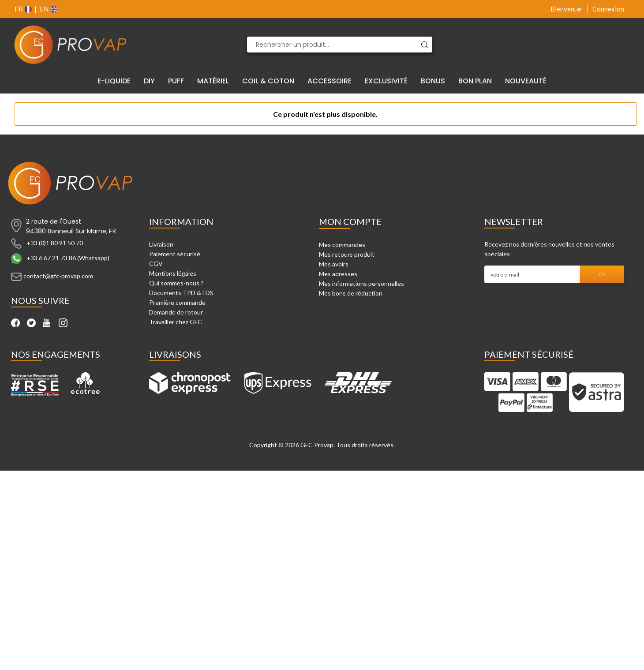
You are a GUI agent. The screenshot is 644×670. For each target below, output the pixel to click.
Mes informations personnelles (361, 283)
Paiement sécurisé (175, 254)
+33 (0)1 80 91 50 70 (55, 243)
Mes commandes (342, 245)
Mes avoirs (334, 264)
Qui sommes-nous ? (176, 283)
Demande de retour (176, 312)
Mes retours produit (347, 254)
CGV (156, 264)
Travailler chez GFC (176, 322)
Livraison (161, 244)
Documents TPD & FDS (181, 293)
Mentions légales (173, 273)
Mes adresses (338, 274)
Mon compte (350, 221)
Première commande (177, 302)
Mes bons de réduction (351, 293)
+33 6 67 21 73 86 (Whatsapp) (68, 258)
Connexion (608, 9)
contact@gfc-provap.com (58, 276)
